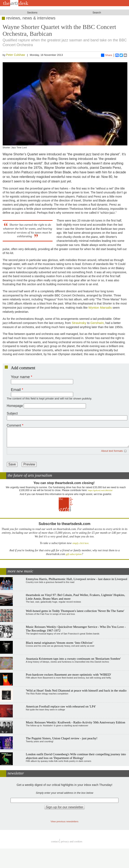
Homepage (15, 406)
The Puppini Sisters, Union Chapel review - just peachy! (62, 738)
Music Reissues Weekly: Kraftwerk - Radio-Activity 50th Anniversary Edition (75, 722)
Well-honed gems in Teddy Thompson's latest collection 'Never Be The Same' (75, 611)
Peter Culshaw (16, 55)
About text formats (112, 451)
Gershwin (97, 323)
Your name (20, 377)
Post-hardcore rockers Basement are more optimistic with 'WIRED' (68, 674)
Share (107, 55)
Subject (12, 413)
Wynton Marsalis (100, 308)
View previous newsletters (65, 821)
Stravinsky (79, 323)
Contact (55, 841)
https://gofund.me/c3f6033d (100, 490)
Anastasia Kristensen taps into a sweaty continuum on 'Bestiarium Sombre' (73, 659)
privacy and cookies (72, 841)
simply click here (80, 543)
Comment (14, 425)
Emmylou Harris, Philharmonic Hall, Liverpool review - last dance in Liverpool (76, 579)
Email (16, 390)
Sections (32, 13)
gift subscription (74, 554)
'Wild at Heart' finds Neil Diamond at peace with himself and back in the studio (76, 690)
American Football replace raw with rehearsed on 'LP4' (61, 706)
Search (97, 13)
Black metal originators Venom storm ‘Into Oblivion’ (60, 643)
